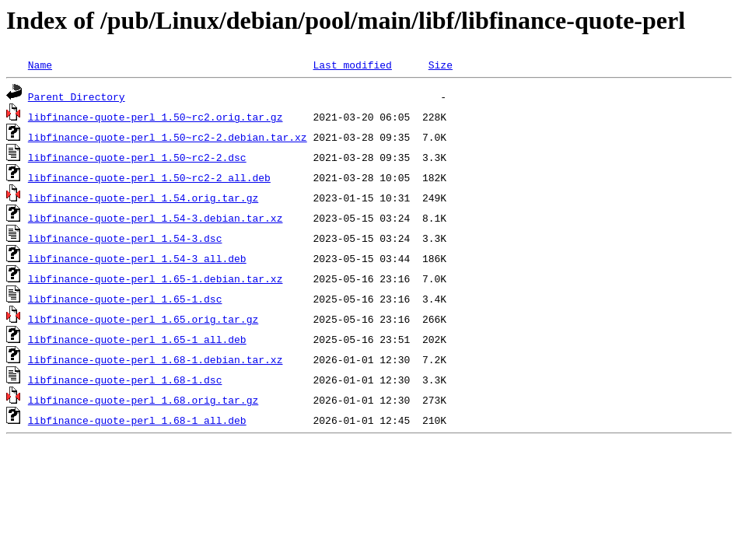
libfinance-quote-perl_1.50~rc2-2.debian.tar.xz (168, 137)
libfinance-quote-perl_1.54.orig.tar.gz (143, 198)
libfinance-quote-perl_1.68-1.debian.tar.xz (156, 359)
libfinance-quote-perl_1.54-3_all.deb (137, 258)
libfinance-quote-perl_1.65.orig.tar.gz (143, 319)
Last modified (352, 65)
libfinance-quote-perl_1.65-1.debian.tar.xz (156, 278)
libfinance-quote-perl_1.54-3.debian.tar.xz (156, 218)
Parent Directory (77, 96)
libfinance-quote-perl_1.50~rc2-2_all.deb (149, 177)
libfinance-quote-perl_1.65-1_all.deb (137, 339)
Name (40, 65)
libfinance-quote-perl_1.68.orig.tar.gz (143, 400)
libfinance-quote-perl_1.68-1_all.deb (137, 420)
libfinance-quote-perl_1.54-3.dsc (125, 238)
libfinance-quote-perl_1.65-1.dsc (125, 299)
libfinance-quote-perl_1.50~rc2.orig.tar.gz (156, 117)
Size (441, 65)
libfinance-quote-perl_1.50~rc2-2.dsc (137, 157)
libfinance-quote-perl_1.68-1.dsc (125, 380)
